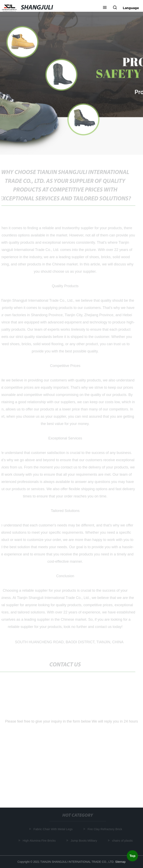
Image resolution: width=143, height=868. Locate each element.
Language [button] (131, 8)
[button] (105, 8)
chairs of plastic (123, 840)
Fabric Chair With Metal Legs (53, 829)
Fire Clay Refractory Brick (105, 829)
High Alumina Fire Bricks (39, 840)
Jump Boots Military (84, 840)
